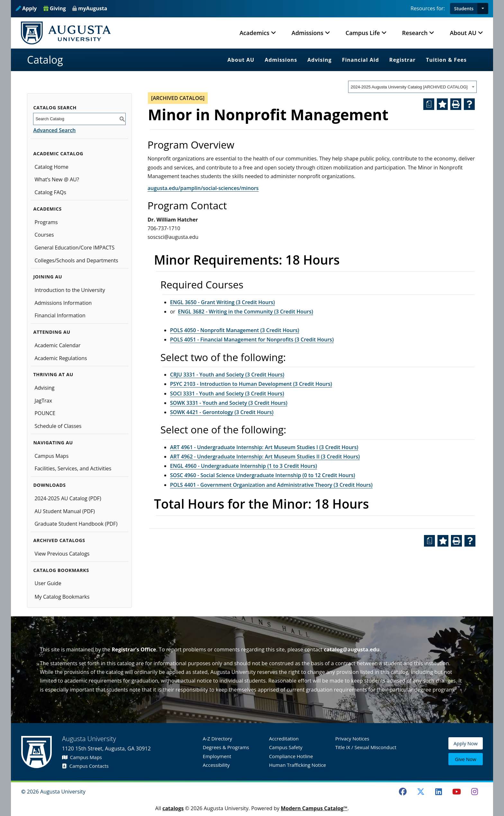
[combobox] (412, 87)
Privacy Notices (352, 739)
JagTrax (43, 401)
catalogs (173, 808)
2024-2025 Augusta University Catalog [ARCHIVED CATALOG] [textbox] (409, 87)
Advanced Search (54, 130)
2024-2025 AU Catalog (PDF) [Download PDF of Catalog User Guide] (68, 498)
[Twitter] (421, 792)
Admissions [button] (307, 33)
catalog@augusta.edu (352, 649)
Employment (217, 756)
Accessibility (216, 765)
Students (464, 9)
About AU (241, 60)
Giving (55, 8)
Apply (26, 8)
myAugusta (93, 8)
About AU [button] (463, 33)
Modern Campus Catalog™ (314, 808)
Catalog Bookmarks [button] (61, 570)
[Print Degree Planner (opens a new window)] (429, 104)
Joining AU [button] (48, 277)
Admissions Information (63, 303)
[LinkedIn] (439, 792)
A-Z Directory (217, 739)
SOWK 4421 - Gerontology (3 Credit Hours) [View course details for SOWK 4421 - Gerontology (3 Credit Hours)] (222, 412)
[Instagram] (474, 792)
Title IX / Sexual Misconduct (366, 747)
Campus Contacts (85, 766)
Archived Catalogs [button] (59, 540)
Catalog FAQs (50, 192)
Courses (44, 235)
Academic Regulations (61, 358)
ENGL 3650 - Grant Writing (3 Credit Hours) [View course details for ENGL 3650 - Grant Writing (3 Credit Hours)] (222, 302)
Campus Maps (51, 456)
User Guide (48, 583)
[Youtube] (457, 792)
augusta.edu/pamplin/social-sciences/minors (203, 188)
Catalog (45, 60)
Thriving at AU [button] (53, 374)
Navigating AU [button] (53, 443)
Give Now (465, 759)
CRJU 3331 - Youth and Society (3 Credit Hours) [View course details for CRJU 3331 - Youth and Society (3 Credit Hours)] (227, 375)
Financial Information (60, 315)
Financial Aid (360, 60)
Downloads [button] (49, 485)
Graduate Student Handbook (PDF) (76, 524)
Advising (319, 60)
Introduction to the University (70, 290)
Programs (46, 222)
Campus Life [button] (363, 33)
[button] (483, 9)
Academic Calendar (57, 345)
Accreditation (284, 739)
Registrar (402, 60)
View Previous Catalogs (62, 554)
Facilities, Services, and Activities (73, 468)
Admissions (281, 60)
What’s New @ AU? (57, 179)
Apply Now (466, 744)
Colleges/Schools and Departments (76, 260)
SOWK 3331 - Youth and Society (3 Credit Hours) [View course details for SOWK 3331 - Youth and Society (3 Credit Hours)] (229, 403)
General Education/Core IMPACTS (74, 248)
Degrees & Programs (226, 747)
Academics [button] (254, 33)
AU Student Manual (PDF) (65, 511)
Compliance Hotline (291, 756)
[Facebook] (403, 792)
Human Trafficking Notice (297, 765)
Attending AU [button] (52, 332)
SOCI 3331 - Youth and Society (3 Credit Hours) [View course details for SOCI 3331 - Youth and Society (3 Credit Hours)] (227, 394)
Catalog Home (51, 167)
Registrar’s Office (134, 649)
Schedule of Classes (58, 426)
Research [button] (415, 33)
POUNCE (45, 413)
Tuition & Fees (446, 60)
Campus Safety (286, 747)
